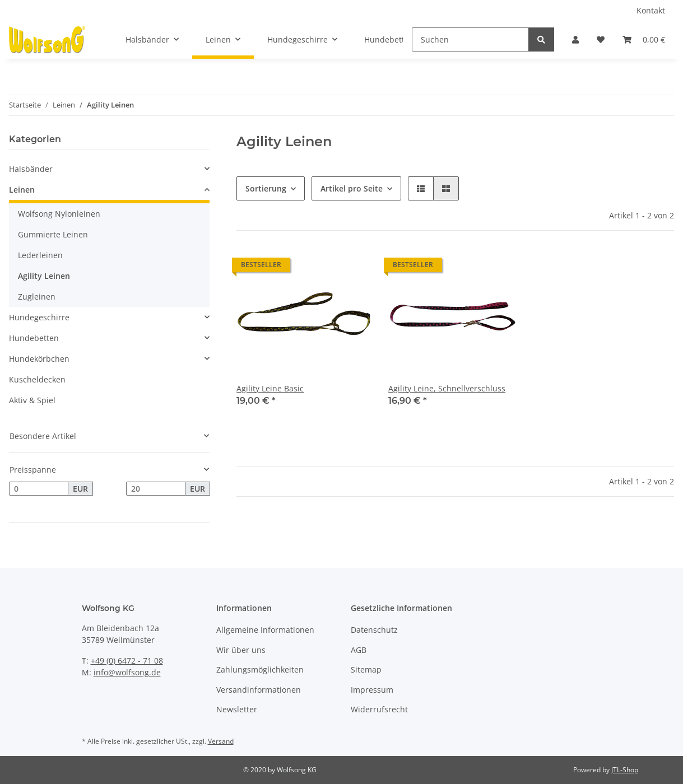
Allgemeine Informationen (265, 630)
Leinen (22, 190)
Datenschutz (374, 630)
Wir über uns (241, 650)
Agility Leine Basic (270, 388)
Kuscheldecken (37, 379)
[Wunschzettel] (601, 39)
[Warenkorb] (644, 39)
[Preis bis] (156, 489)
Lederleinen (40, 255)
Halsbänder (31, 169)
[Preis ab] (39, 489)
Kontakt (651, 10)
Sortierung (266, 188)
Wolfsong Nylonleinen (59, 214)
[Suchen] (470, 39)
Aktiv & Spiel (32, 400)
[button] (575, 39)
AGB (359, 650)
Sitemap (366, 669)
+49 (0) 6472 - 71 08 (127, 661)
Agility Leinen (44, 276)
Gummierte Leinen (53, 234)
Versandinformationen (259, 690)
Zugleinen (37, 297)
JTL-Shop (625, 770)
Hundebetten (34, 338)
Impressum (372, 690)
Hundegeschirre (39, 317)
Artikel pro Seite (352, 188)
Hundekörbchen (39, 359)
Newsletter (237, 709)
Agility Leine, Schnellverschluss (447, 388)
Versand (221, 741)
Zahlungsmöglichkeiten (260, 669)
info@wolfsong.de (127, 672)
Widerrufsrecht (379, 709)
